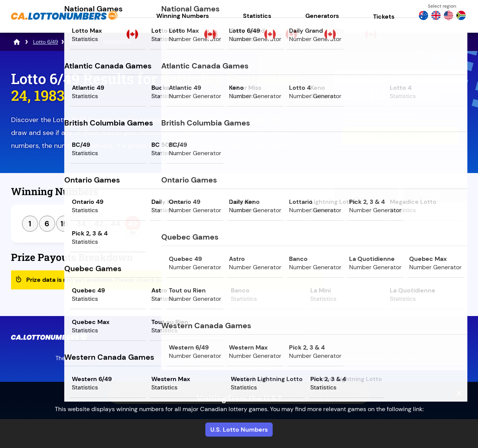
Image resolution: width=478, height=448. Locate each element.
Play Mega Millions (401, 136)
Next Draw (435, 194)
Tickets (384, 17)
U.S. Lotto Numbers (239, 430)
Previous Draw (366, 194)
